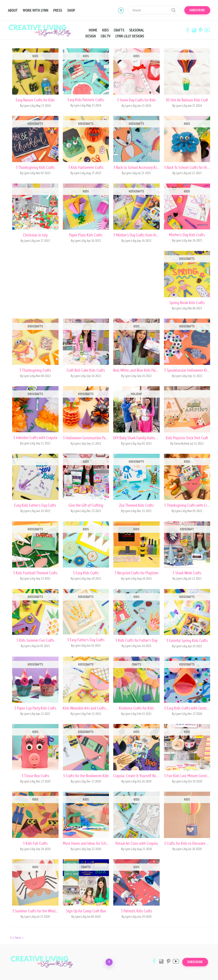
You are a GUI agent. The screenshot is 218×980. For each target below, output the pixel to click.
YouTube (207, 30)
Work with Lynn (36, 10)
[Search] (155, 10)
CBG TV (106, 36)
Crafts (119, 30)
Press (58, 10)
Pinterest (201, 30)
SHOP (71, 10)
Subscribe (197, 10)
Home (93, 30)
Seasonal (137, 30)
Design (91, 36)
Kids (105, 30)
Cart (121, 10)
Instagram (194, 30)
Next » (19, 938)
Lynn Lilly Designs (130, 36)
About (13, 10)
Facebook (187, 30)
